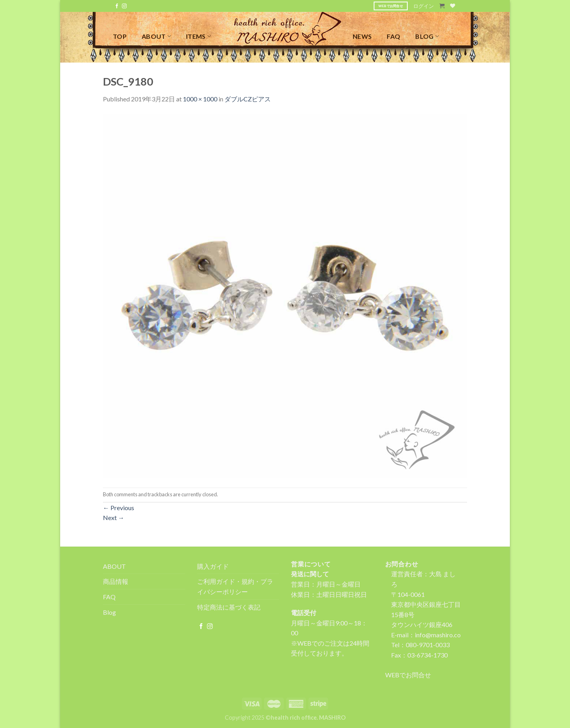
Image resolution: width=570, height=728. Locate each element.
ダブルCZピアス (248, 99)
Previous (119, 508)
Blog (109, 612)
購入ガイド (213, 566)
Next (114, 517)
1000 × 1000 (200, 99)
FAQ (393, 36)
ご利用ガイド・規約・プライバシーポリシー (235, 586)
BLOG (427, 36)
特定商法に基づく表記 (229, 607)
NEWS (362, 36)
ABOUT (156, 36)
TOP (120, 36)
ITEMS (199, 36)
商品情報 (116, 581)
